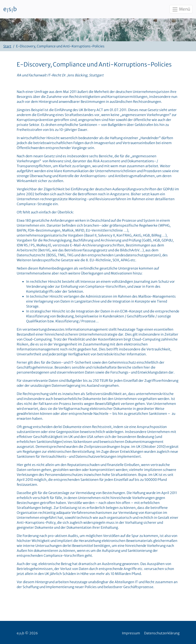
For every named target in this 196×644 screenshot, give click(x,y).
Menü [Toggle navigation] (181, 9)
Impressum (131, 633)
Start (7, 46)
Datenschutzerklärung (162, 633)
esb (10, 9)
